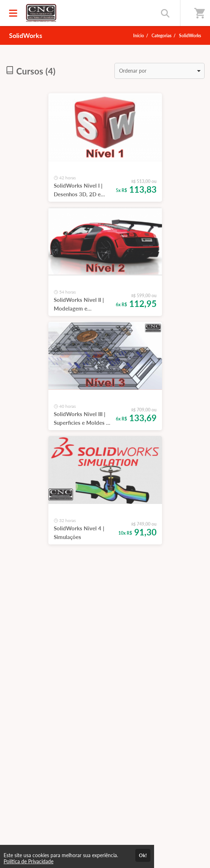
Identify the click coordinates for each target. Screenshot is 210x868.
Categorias (161, 36)
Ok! (143, 855)
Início (139, 36)
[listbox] (159, 71)
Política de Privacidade (29, 861)
